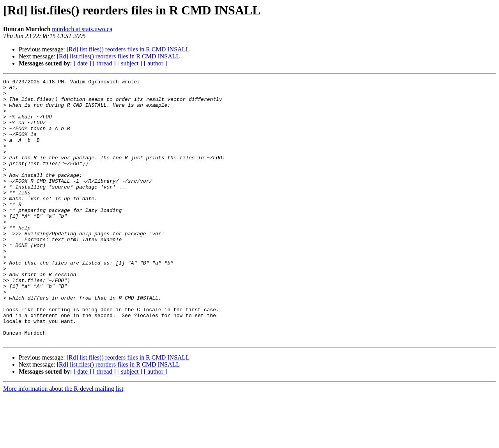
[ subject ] (130, 63)
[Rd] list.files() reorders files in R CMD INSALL (128, 49)
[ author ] (156, 63)
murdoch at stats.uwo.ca (82, 29)
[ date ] (82, 63)
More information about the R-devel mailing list (63, 441)
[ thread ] (104, 63)
